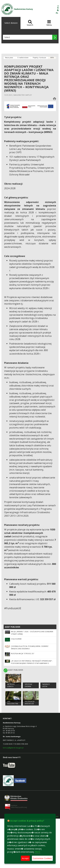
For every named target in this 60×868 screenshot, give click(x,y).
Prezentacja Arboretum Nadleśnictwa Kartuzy (30, 705)
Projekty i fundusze (39, 58)
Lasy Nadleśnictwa (13, 703)
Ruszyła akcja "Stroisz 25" (23, 653)
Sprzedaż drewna (28, 685)
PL (57, 13)
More (38, 852)
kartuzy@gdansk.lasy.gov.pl (13, 748)
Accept (25, 858)
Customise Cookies (42, 858)
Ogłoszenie (16, 639)
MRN (52, 58)
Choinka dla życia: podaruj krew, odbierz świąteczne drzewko (30, 647)
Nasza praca (9, 58)
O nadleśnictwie (23, 58)
